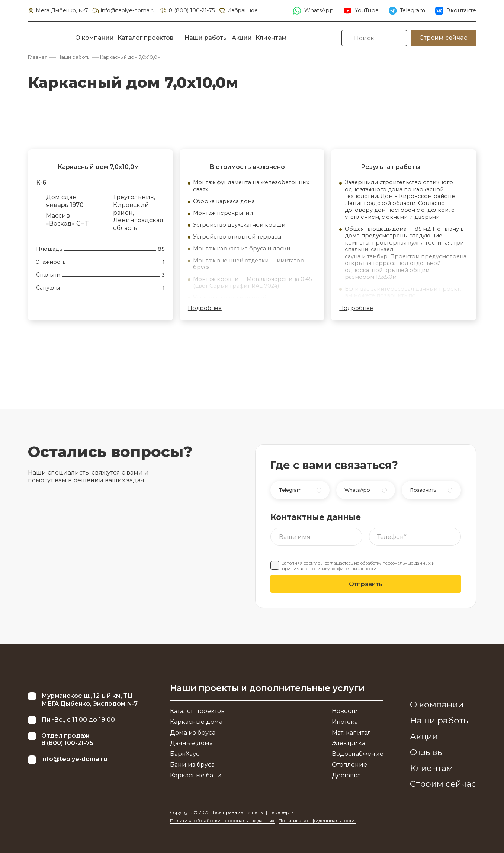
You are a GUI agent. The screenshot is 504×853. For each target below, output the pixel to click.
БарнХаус (185, 754)
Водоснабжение (358, 754)
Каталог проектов (145, 38)
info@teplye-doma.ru (124, 10)
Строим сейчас (443, 38)
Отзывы (427, 752)
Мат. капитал (351, 733)
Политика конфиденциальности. (317, 820)
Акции (242, 38)
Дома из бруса (193, 733)
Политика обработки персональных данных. (223, 820)
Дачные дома (191, 743)
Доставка (346, 775)
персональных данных (407, 563)
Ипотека (345, 722)
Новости (345, 711)
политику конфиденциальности (343, 569)
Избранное (238, 10)
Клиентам (271, 38)
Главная (38, 57)
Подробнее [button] (205, 308)
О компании (94, 38)
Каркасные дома (196, 722)
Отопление (349, 765)
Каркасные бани (196, 775)
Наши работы (206, 38)
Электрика (349, 743)
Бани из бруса (192, 765)
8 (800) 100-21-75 (187, 10)
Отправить (366, 584)
